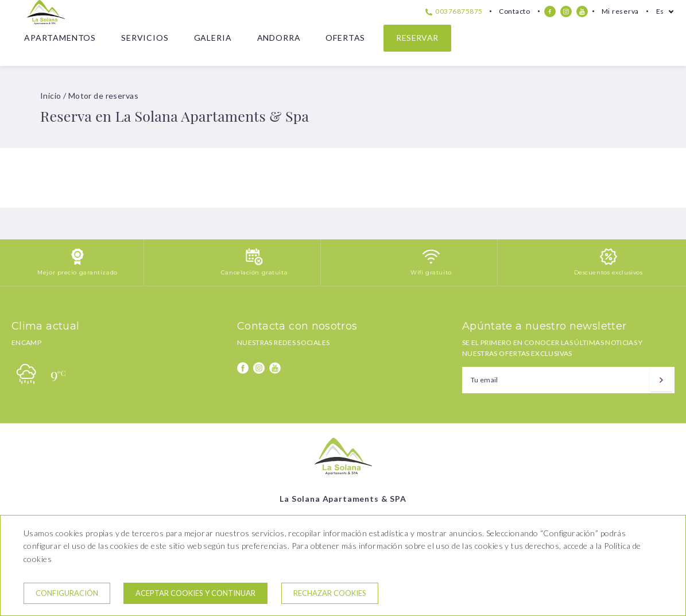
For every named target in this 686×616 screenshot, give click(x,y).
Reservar (417, 38)
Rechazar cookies (330, 593)
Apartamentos (60, 38)
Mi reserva (620, 11)
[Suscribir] (661, 380)
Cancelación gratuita (254, 272)
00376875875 (454, 11)
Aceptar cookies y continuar (195, 593)
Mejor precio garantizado (77, 272)
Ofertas (345, 38)
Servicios (145, 38)
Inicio (51, 96)
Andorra (279, 38)
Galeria (213, 38)
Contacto (515, 11)
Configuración (67, 593)
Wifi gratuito (431, 272)
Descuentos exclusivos (609, 272)
